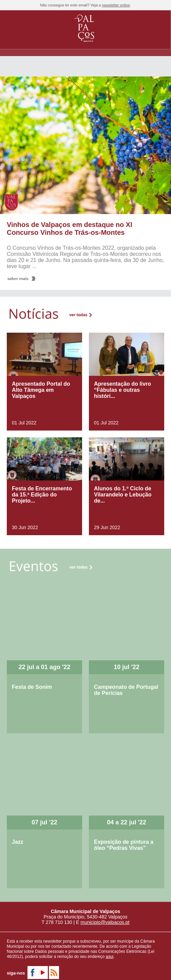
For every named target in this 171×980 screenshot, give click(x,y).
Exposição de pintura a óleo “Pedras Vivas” (124, 845)
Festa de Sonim (32, 687)
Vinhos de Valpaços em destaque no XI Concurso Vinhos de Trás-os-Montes (70, 229)
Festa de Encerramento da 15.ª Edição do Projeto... (42, 495)
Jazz (18, 842)
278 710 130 (59, 922)
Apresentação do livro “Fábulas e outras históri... (122, 390)
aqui (110, 957)
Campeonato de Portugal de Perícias (126, 690)
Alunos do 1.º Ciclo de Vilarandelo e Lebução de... (123, 495)
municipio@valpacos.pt (105, 922)
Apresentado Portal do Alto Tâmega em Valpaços (41, 390)
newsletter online (116, 5)
